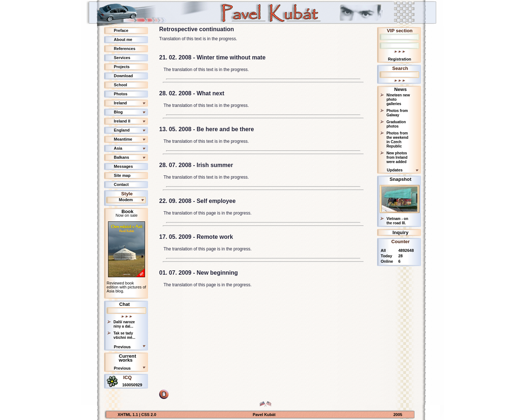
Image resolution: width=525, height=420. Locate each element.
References (125, 49)
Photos (121, 94)
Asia (118, 148)
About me (123, 39)
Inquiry (401, 232)
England (122, 130)
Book (127, 211)
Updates (395, 170)
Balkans (121, 157)
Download (123, 76)
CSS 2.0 (149, 415)
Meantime (123, 139)
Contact (121, 184)
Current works (127, 358)
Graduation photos (396, 124)
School (121, 85)
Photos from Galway (397, 113)
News (400, 89)
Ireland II (122, 121)
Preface (121, 30)
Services (122, 58)
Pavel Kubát (264, 415)
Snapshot (400, 179)
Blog (118, 112)
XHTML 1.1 (129, 415)
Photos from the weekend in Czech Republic (397, 140)
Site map (122, 175)
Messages (123, 166)
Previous (122, 347)
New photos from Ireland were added (397, 157)
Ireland (120, 103)
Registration (400, 59)
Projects (122, 67)
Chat (125, 304)
